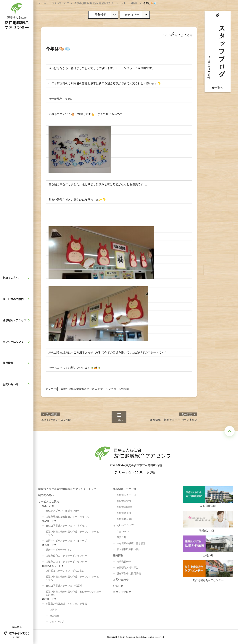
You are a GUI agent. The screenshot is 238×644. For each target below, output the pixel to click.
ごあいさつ (123, 531)
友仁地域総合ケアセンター (208, 571)
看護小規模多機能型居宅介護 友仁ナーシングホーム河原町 (106, 3)
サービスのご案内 (17, 299)
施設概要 (54, 615)
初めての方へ (17, 278)
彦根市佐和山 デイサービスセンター (66, 555)
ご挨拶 (53, 609)
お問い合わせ (17, 384)
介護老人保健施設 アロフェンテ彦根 (66, 603)
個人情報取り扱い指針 (129, 549)
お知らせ (118, 585)
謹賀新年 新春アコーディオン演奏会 (173, 419)
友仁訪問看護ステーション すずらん (66, 525)
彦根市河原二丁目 (126, 495)
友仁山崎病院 (208, 496)
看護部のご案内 (208, 521)
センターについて (17, 342)
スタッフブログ (60, 3)
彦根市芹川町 (124, 513)
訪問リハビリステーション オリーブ (66, 540)
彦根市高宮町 (124, 501)
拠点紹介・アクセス (17, 320)
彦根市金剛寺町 (125, 507)
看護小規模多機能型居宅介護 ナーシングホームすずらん (74, 533)
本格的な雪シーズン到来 (56, 419)
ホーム (43, 3)
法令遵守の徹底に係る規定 (131, 543)
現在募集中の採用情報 (129, 573)
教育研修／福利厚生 (127, 567)
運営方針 (121, 537)
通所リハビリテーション (59, 549)
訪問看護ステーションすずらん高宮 (65, 570)
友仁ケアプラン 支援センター (63, 510)
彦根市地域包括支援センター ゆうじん (67, 516)
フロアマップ (57, 621)
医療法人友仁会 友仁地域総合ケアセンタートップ (67, 488)
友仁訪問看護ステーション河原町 (64, 585)
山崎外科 (208, 546)
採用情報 (17, 363)
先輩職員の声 (124, 561)
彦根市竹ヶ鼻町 (125, 519)
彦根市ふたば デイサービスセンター (66, 561)
